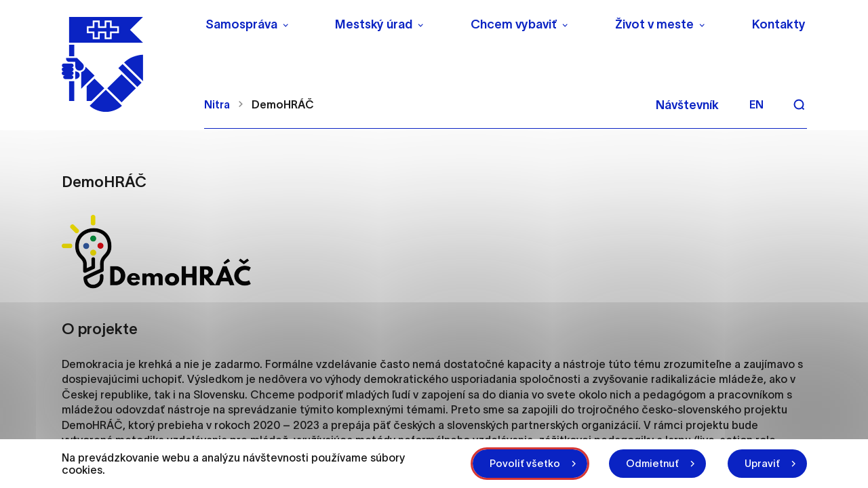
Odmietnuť (652, 463)
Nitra (217, 104)
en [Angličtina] (756, 104)
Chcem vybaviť (514, 24)
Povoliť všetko (525, 463)
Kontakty (779, 24)
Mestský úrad (374, 24)
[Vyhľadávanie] (799, 104)
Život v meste (654, 24)
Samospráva (241, 24)
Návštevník (687, 105)
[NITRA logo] (124, 64)
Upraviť (762, 463)
